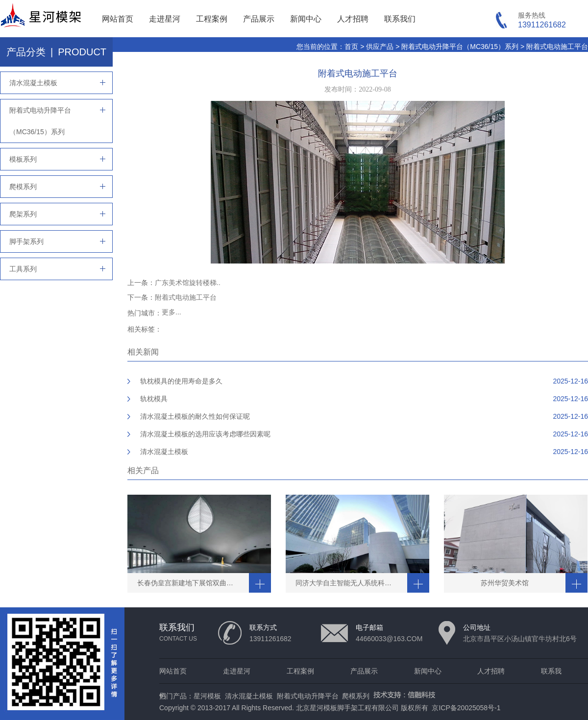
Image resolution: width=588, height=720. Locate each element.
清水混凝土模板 (33, 83)
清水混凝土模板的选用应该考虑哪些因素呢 (205, 434)
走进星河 (165, 19)
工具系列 (23, 269)
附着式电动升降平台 (308, 696)
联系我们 (400, 19)
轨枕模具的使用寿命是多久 (181, 381)
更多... (171, 312)
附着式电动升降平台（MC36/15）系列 (460, 47)
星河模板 (207, 696)
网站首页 (118, 19)
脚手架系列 (26, 241)
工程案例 (212, 19)
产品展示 (259, 19)
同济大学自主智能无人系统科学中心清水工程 (351, 583)
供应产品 (380, 47)
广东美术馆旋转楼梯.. (188, 283)
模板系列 (23, 159)
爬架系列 (23, 214)
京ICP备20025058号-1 (466, 708)
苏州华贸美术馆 (505, 583)
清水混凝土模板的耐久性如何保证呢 (195, 416)
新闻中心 (306, 19)
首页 (351, 47)
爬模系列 (23, 187)
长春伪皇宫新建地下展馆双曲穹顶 (189, 583)
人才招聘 (353, 19)
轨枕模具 (154, 399)
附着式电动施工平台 (557, 47)
